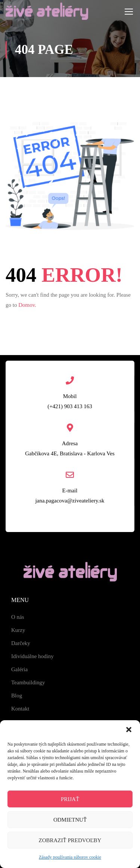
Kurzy (18, 630)
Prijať (70, 799)
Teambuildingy (28, 682)
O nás (18, 617)
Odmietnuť (70, 820)
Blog (17, 696)
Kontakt (20, 709)
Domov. (27, 305)
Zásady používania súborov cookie (70, 857)
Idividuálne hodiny (32, 656)
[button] (129, 730)
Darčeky (21, 643)
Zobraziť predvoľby (70, 840)
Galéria (19, 669)
